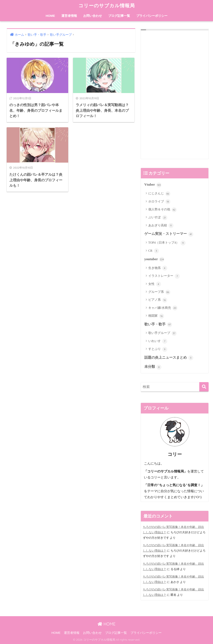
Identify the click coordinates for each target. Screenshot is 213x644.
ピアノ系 (158, 300)
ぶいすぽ (158, 218)
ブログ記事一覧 (119, 16)
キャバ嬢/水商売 (163, 308)
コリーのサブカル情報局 (107, 6)
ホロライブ (159, 202)
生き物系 (158, 268)
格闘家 (156, 316)
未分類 (153, 367)
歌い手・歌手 (158, 325)
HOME (50, 16)
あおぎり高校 (161, 226)
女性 (155, 284)
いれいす (158, 341)
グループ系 (159, 292)
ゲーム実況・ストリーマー (169, 234)
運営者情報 (69, 16)
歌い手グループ (162, 333)
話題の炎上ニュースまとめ (169, 358)
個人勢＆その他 (162, 210)
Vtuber (153, 185)
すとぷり (158, 349)
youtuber (154, 259)
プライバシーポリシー (152, 16)
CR (154, 251)
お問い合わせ (93, 16)
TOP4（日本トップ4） (167, 243)
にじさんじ (159, 194)
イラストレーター (164, 276)
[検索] (204, 387)
